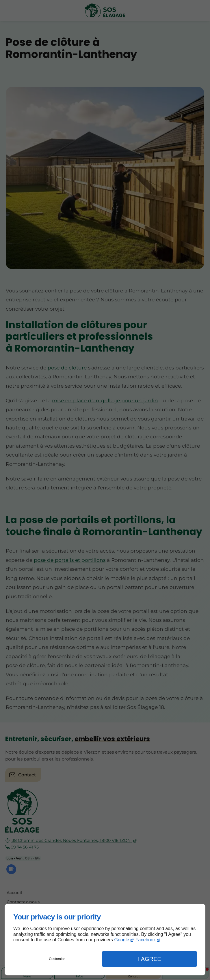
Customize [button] (57, 959)
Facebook (146, 940)
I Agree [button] (150, 959)
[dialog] (105, 940)
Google (122, 940)
